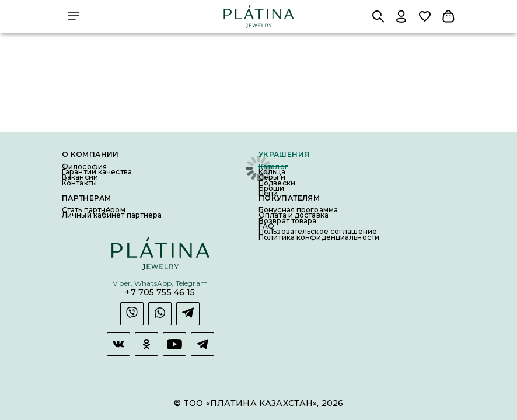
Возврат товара (288, 221)
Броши (272, 188)
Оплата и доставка (294, 215)
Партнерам (86, 198)
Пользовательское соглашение (318, 231)
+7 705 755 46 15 (160, 293)
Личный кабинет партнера (112, 215)
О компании (90, 155)
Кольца (272, 172)
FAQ (266, 226)
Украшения (284, 155)
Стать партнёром (94, 210)
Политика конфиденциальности (319, 237)
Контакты (79, 183)
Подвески (277, 183)
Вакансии (80, 177)
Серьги (272, 177)
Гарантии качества (97, 172)
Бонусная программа (298, 210)
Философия (84, 167)
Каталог (273, 167)
